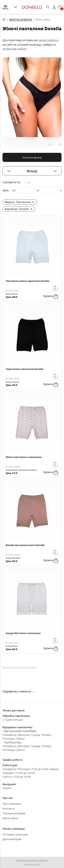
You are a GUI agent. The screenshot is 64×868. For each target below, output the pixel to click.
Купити (51, 296)
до (38, 190)
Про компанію (12, 804)
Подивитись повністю (19, 691)
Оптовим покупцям (15, 834)
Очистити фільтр (32, 157)
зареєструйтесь (49, 40)
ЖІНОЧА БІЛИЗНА (21, 20)
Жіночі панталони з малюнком (24, 457)
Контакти (9, 808)
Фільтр (32, 171)
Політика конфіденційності (32, 860)
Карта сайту (10, 818)
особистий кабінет (15, 49)
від (14, 190)
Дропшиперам (12, 839)
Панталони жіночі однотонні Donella (27, 281)
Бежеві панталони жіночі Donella (25, 545)
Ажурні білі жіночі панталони (23, 633)
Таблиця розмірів (14, 813)
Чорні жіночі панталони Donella (24, 369)
